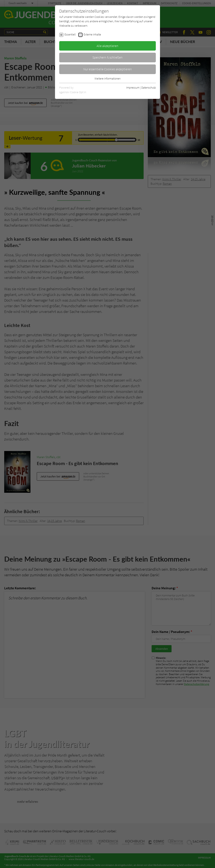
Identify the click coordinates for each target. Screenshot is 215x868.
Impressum (133, 88)
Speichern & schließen (107, 57)
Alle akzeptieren (107, 46)
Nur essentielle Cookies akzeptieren (108, 69)
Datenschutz (149, 88)
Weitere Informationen (107, 78)
